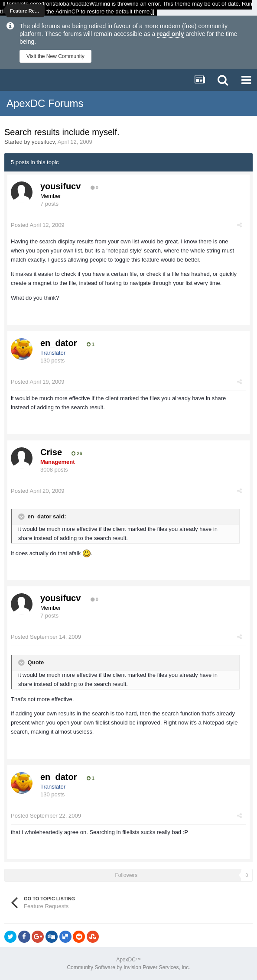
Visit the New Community (55, 56)
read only (170, 34)
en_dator (59, 343)
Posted (38, 225)
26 (77, 453)
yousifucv (43, 142)
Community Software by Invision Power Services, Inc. (128, 967)
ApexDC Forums (45, 103)
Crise (51, 452)
